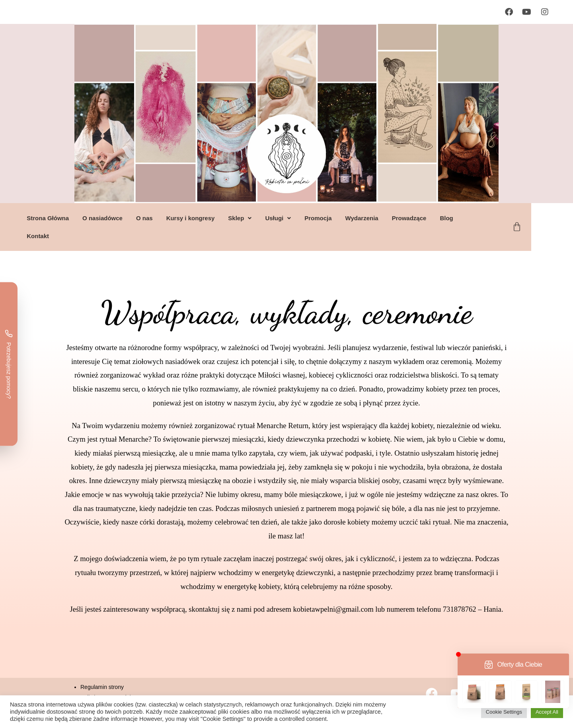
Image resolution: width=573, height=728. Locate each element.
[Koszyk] (538, 227)
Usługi (299, 218)
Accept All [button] (547, 712)
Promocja (339, 218)
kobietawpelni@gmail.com (333, 609)
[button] (261, 218)
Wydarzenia (383, 218)
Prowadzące (430, 218)
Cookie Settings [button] (504, 712)
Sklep (261, 218)
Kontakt (59, 236)
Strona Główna (69, 218)
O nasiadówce (124, 218)
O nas (166, 218)
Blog (467, 218)
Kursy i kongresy (211, 218)
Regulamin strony (102, 687)
